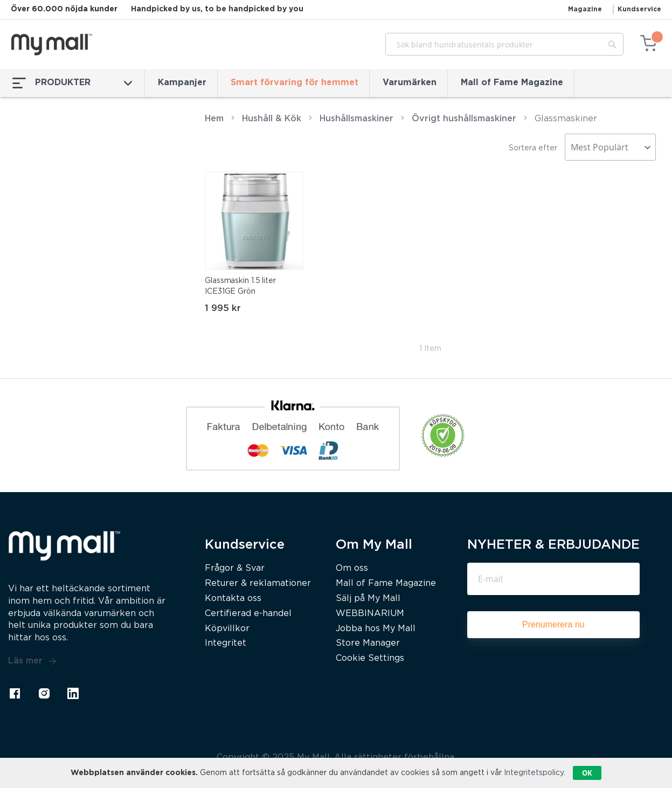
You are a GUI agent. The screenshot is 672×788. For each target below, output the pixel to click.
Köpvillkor (227, 629)
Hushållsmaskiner (356, 119)
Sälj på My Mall (368, 599)
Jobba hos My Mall (376, 629)
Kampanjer (182, 83)
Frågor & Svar (235, 568)
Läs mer (32, 661)
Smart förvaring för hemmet (295, 83)
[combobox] (504, 44)
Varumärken (410, 83)
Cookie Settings (370, 658)
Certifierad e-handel (248, 614)
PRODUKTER (72, 83)
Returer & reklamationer (258, 583)
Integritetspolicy (534, 773)
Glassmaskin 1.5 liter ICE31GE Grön (240, 286)
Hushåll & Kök (272, 119)
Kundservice (639, 9)
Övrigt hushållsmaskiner (464, 119)
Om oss (352, 568)
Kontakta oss (233, 599)
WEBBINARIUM (370, 614)
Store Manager (368, 643)
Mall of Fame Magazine (512, 83)
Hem (214, 119)
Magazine (585, 9)
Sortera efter (533, 148)
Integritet (226, 643)
